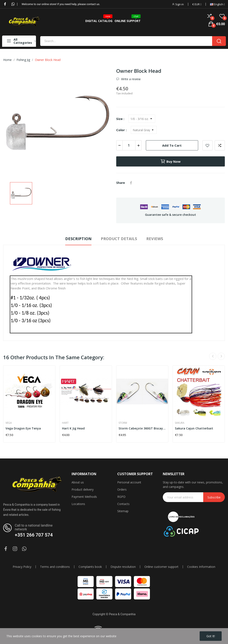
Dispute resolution (123, 567)
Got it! (211, 636)
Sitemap (123, 511)
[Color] (144, 130)
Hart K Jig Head (73, 428)
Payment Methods (84, 497)
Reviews (155, 239)
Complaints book (90, 567)
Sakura (180, 423)
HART (65, 423)
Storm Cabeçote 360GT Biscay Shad (142, 428)
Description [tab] (78, 239)
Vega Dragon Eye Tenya (23, 428)
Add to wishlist (207, 145)
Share (131, 183)
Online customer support (161, 567)
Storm (123, 423)
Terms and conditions (55, 567)
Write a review (130, 79)
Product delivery (83, 489)
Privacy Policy (22, 567)
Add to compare (220, 145)
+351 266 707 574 (34, 535)
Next (221, 356)
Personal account (129, 482)
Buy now (170, 161)
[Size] (142, 119)
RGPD (121, 497)
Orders (122, 489)
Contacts (123, 504)
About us (78, 482)
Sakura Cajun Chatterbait (194, 428)
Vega (9, 423)
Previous (213, 356)
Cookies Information (201, 567)
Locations (78, 504)
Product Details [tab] (119, 239)
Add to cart (172, 145)
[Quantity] (129, 145)
